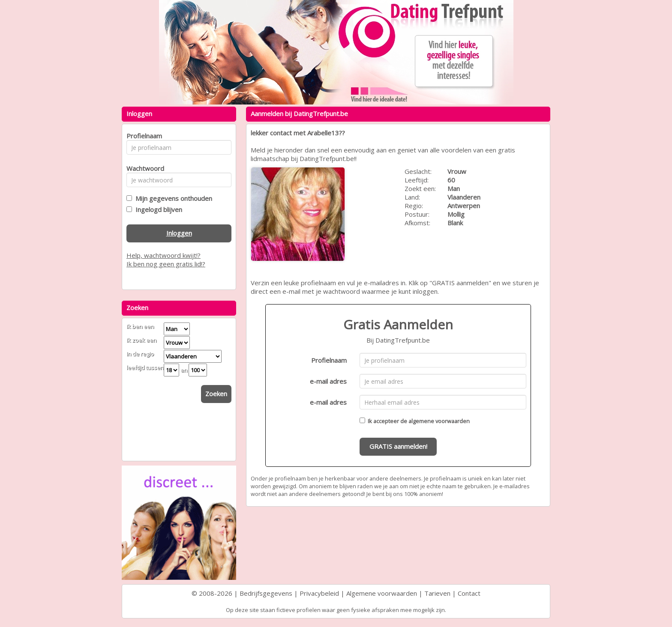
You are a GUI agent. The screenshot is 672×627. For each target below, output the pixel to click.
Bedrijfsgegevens (266, 593)
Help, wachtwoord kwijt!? (163, 255)
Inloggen (179, 233)
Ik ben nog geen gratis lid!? (166, 264)
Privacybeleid (319, 593)
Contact (469, 593)
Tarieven (437, 593)
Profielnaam (329, 360)
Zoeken (216, 394)
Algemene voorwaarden (382, 593)
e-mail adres (328, 381)
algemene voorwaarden (439, 421)
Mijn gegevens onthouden (172, 198)
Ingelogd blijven (157, 209)
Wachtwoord (143, 168)
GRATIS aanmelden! (398, 446)
